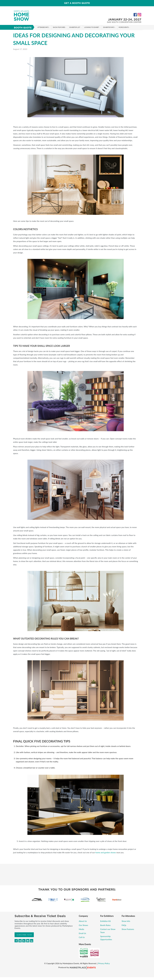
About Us (83, 921)
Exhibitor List (75, 27)
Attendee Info (43, 27)
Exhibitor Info (109, 27)
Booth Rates (105, 925)
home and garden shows (106, 852)
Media (81, 929)
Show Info (126, 921)
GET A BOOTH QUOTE (77, 3)
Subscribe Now (24, 935)
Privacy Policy (104, 963)
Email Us (82, 933)
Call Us (82, 937)
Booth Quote (23, 28)
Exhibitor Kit (105, 921)
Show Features (59, 27)
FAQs (124, 925)
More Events (124, 27)
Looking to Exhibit (92, 27)
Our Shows (83, 925)
